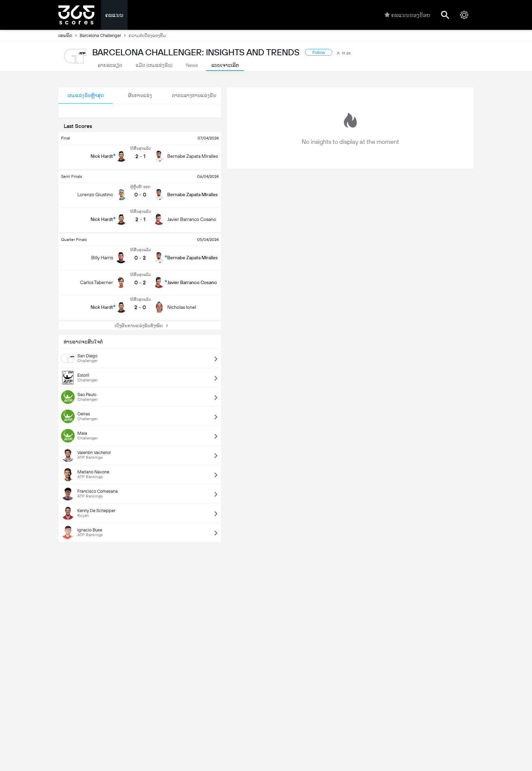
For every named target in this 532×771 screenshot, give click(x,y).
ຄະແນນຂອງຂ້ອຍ (407, 15)
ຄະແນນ (114, 15)
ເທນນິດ (69, 35)
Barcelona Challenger (104, 35)
